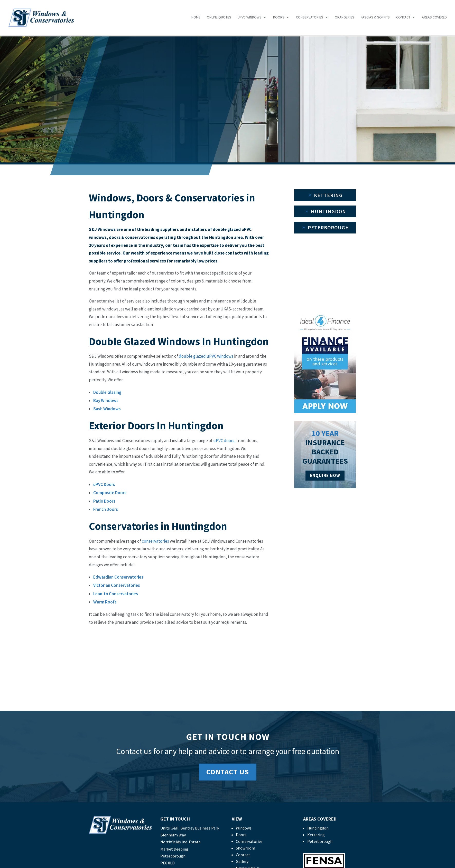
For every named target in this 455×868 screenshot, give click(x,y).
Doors (279, 18)
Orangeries (345, 18)
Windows (244, 828)
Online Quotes (219, 18)
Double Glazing (107, 392)
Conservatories (310, 18)
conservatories (155, 541)
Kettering (328, 195)
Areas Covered (434, 18)
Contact (403, 18)
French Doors (106, 509)
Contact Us (228, 772)
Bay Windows (106, 401)
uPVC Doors (104, 484)
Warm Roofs (105, 602)
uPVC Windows (250, 18)
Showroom (245, 848)
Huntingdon (328, 211)
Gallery (242, 861)
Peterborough (328, 227)
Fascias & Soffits (375, 18)
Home (196, 18)
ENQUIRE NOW (325, 475)
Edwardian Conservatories (118, 577)
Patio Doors (104, 501)
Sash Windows (107, 409)
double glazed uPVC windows (206, 356)
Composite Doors (110, 493)
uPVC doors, (224, 441)
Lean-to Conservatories (116, 594)
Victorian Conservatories (117, 585)
